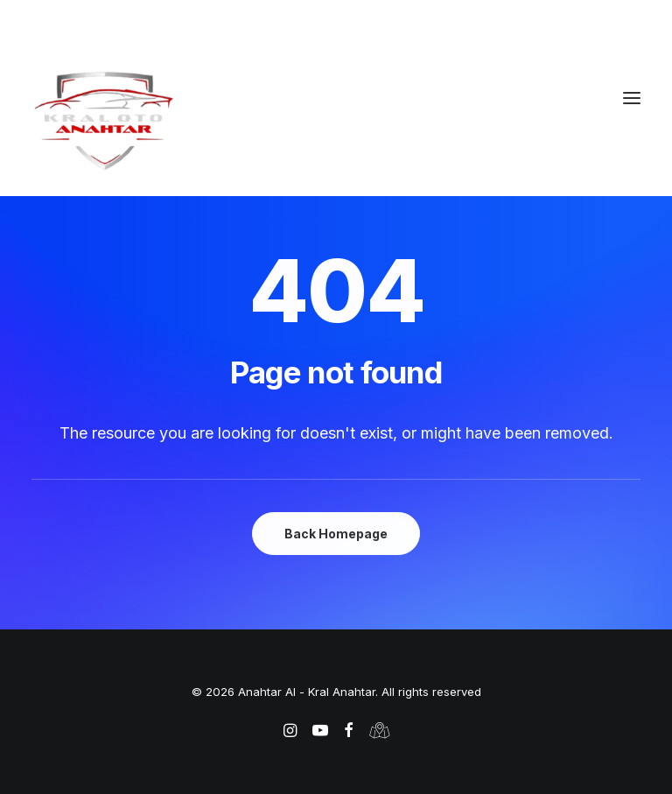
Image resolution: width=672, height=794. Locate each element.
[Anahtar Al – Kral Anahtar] (336, 120)
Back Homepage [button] (336, 534)
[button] (632, 98)
